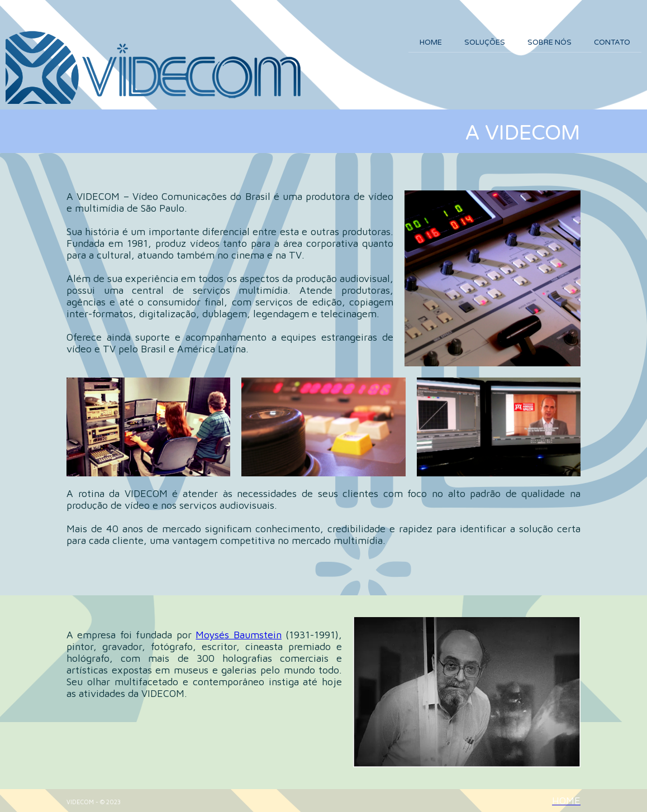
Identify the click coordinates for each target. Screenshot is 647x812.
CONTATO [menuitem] (612, 42)
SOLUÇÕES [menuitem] (485, 42)
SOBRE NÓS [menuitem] (550, 42)
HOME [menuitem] (431, 42)
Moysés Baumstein (238, 635)
